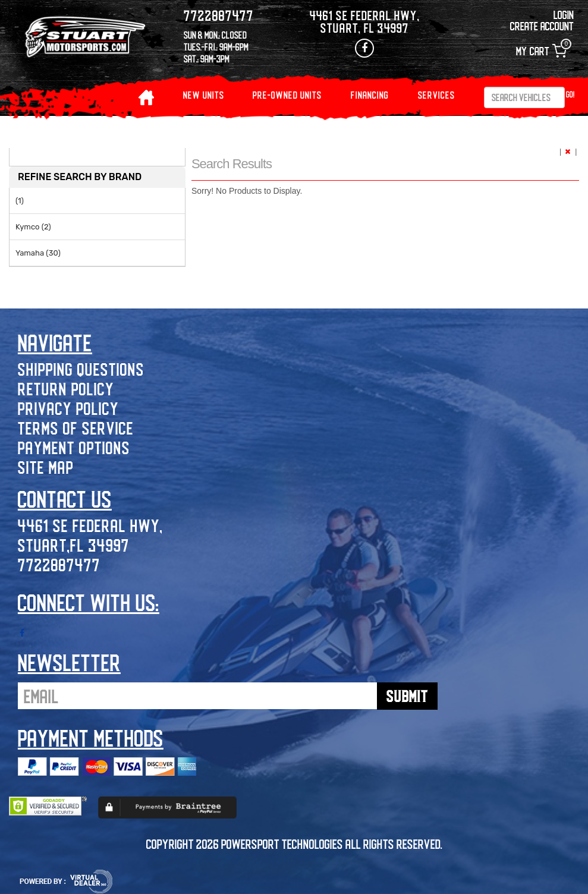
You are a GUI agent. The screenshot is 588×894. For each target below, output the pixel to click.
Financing (370, 95)
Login (564, 15)
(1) (20, 201)
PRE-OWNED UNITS (287, 95)
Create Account (542, 26)
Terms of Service (76, 428)
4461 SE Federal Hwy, (90, 525)
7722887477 (59, 564)
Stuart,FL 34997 (74, 545)
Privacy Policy (68, 408)
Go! (570, 94)
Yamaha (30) (38, 253)
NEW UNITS (204, 95)
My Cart (541, 51)
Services (436, 95)
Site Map (46, 467)
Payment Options (74, 447)
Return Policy (66, 388)
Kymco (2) (33, 227)
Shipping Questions (81, 369)
